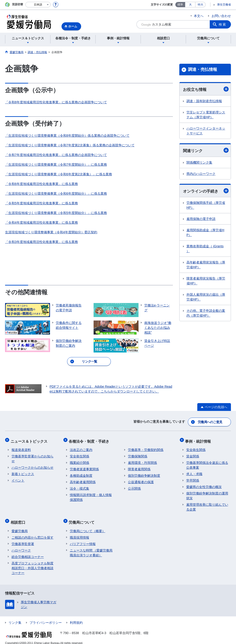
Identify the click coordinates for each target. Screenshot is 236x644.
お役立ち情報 (206, 89)
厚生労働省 (224, 5)
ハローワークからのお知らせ (32, 465)
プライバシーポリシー (46, 618)
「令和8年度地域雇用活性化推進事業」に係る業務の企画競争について (56, 102)
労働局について (83, 518)
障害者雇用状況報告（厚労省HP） (206, 282)
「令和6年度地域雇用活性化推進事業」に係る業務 (41, 184)
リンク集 (15, 618)
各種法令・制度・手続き (90, 439)
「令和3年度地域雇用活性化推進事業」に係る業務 (41, 242)
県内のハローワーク (201, 174)
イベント (18, 478)
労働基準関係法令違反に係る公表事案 (207, 462)
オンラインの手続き (206, 191)
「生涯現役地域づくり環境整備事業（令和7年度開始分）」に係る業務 (56, 165)
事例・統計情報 (199, 439)
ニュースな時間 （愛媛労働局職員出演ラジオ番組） (91, 548)
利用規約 (76, 618)
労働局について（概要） (88, 526)
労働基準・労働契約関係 (146, 447)
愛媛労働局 (20, 526)
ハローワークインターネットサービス (206, 131)
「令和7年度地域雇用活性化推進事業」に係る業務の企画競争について (56, 155)
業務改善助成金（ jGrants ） (205, 249)
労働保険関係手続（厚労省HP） (206, 206)
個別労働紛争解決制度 (144, 473)
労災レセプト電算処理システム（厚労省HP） (206, 115)
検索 (223, 24)
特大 (201, 5)
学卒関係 (193, 478)
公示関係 (134, 486)
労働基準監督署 (23, 539)
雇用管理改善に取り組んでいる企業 (207, 504)
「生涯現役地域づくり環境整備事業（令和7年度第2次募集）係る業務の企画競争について (70, 145)
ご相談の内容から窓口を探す (32, 532)
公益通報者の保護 (141, 479)
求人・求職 (194, 471)
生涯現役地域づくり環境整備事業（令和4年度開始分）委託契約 (51, 232)
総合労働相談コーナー (28, 552)
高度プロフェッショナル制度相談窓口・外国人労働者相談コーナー (32, 563)
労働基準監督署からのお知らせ (32, 456)
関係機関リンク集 (199, 163)
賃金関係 (193, 453)
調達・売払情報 (203, 69)
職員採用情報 (80, 532)
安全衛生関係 (80, 453)
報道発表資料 (21, 447)
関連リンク (206, 151)
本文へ (199, 16)
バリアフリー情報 (83, 539)
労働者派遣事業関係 (84, 466)
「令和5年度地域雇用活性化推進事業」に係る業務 (41, 203)
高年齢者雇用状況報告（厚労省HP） (206, 265)
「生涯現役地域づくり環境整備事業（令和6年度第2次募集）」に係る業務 (59, 174)
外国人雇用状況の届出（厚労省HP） (206, 298)
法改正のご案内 (81, 447)
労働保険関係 (138, 453)
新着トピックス (23, 471)
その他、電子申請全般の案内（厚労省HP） (206, 314)
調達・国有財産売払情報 (204, 101)
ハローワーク (21, 545)
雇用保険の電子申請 (201, 219)
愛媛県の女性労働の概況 (204, 484)
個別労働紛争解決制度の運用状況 (207, 493)
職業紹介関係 (80, 460)
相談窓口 (19, 518)
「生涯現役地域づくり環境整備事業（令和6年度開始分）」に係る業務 (56, 193)
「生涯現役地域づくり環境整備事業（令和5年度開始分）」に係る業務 (56, 213)
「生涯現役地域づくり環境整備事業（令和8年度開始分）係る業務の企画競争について (67, 136)
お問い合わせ (221, 16)
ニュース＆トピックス (30, 439)
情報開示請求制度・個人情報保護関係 (91, 495)
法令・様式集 (80, 486)
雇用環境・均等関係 (142, 460)
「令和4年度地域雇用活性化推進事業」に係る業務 (41, 222)
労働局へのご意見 (210, 421)
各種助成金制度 (81, 473)
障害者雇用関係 (139, 466)
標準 (180, 5)
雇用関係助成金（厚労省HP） (205, 233)
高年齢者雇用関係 (83, 479)
